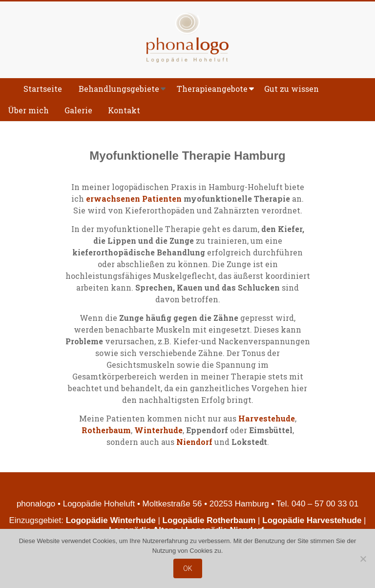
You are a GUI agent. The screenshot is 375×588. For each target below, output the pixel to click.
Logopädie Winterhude (111, 520)
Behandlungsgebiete (119, 89)
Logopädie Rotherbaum (209, 520)
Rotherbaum (106, 430)
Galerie (78, 110)
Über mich (28, 110)
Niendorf (194, 442)
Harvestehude (267, 418)
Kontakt (124, 110)
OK (188, 568)
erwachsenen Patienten (134, 199)
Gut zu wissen (292, 89)
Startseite (43, 89)
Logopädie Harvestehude (312, 520)
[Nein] (363, 559)
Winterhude (158, 430)
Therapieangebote (212, 89)
